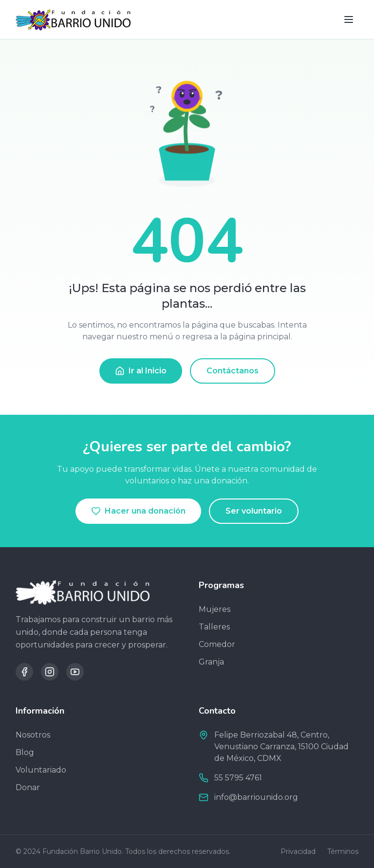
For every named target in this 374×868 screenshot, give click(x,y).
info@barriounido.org (256, 797)
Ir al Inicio (141, 371)
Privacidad (298, 851)
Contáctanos (233, 371)
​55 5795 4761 (238, 778)
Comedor (217, 644)
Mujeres (215, 609)
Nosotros (33, 735)
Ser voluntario (254, 511)
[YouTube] (75, 672)
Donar (28, 787)
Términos (343, 851)
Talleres (214, 627)
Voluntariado (41, 770)
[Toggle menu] (349, 19)
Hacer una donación (138, 511)
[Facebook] (24, 672)
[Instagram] (50, 672)
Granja (211, 662)
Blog (25, 752)
